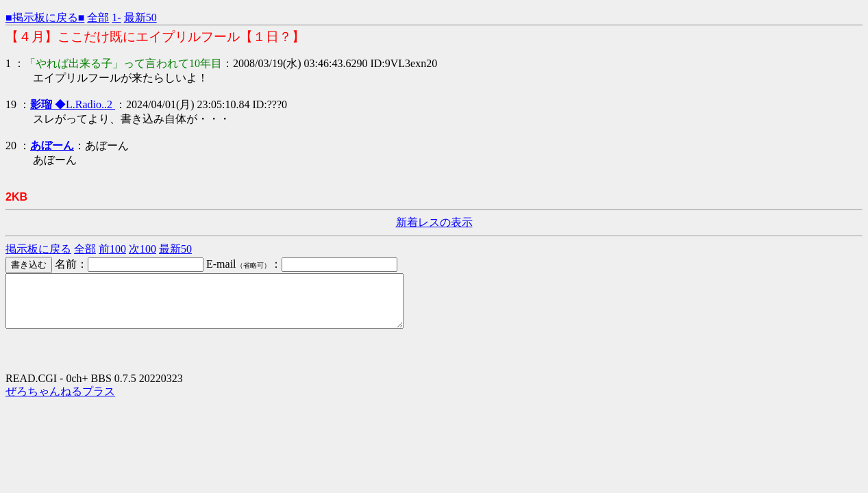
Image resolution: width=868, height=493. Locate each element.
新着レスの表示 (434, 222)
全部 (98, 17)
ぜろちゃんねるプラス (60, 402)
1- (116, 17)
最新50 (140, 17)
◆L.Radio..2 (73, 104)
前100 (112, 249)
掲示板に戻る (38, 249)
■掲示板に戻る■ (45, 17)
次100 (142, 249)
